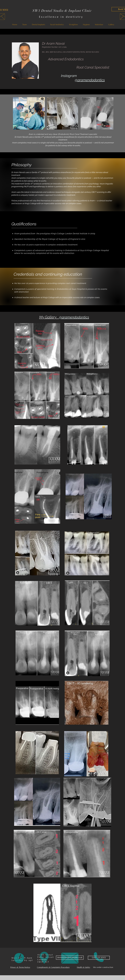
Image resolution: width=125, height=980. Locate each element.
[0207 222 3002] (99, 958)
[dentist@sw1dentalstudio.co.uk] (70, 958)
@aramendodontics (90, 80)
